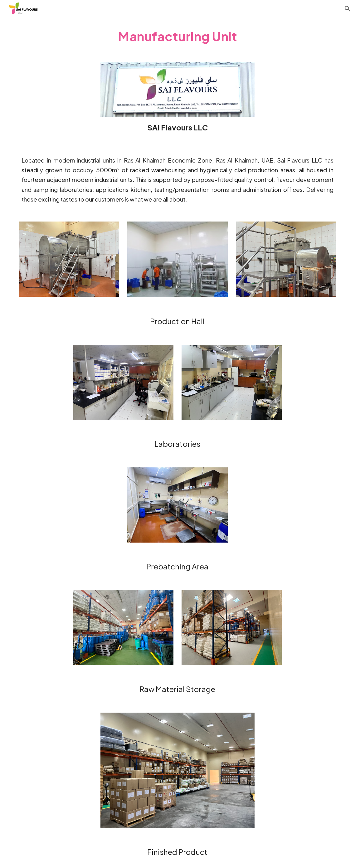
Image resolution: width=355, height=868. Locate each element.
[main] (177, 36)
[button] (348, 9)
